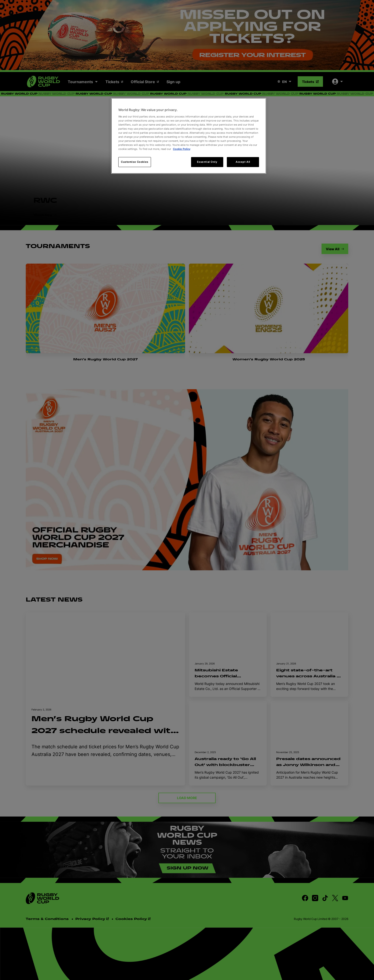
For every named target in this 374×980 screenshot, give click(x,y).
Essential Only (207, 162)
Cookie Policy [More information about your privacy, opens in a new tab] (182, 149)
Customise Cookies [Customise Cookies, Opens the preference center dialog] (135, 162)
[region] (189, 136)
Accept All (243, 162)
